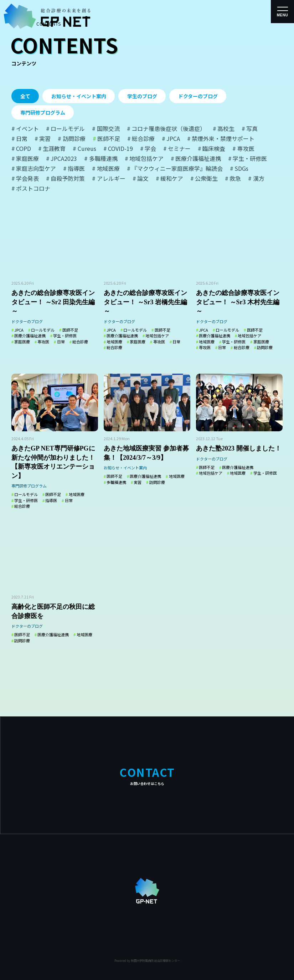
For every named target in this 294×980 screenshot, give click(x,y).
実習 (138, 482)
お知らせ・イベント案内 (79, 96)
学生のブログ (142, 96)
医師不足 (70, 330)
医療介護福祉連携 (30, 336)
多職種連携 (116, 482)
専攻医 (43, 342)
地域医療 (114, 342)
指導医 (51, 500)
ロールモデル (43, 330)
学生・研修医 (65, 336)
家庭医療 (22, 342)
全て (25, 96)
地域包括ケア (157, 336)
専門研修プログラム (43, 112)
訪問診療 (265, 347)
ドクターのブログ (198, 96)
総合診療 (80, 342)
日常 (61, 342)
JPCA (19, 330)
